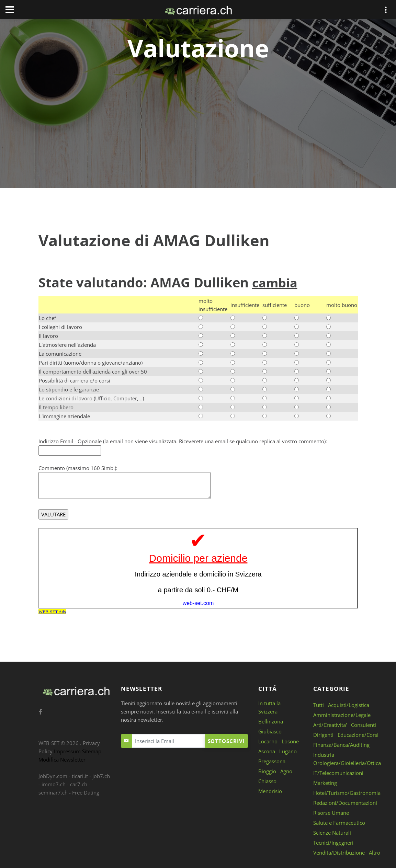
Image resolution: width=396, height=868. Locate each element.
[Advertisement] (198, 114)
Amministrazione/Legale (342, 715)
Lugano (288, 751)
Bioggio (267, 771)
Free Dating (86, 792)
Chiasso (267, 781)
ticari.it (80, 776)
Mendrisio (270, 791)
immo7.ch (54, 784)
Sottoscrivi (226, 741)
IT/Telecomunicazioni (338, 773)
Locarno (268, 741)
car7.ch (79, 784)
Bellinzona (271, 721)
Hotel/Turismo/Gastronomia (347, 792)
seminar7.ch (53, 792)
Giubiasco (270, 731)
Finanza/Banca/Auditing (341, 744)
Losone (290, 741)
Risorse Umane (331, 812)
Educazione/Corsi (358, 734)
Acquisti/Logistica (349, 705)
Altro (375, 852)
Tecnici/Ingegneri (333, 842)
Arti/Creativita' (330, 724)
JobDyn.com (53, 776)
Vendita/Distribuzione (339, 852)
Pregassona (272, 761)
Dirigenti (323, 734)
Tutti (319, 705)
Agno (286, 771)
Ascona (267, 751)
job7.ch (101, 776)
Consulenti (364, 724)
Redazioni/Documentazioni (345, 802)
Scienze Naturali (332, 832)
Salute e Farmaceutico (339, 822)
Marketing (325, 783)
